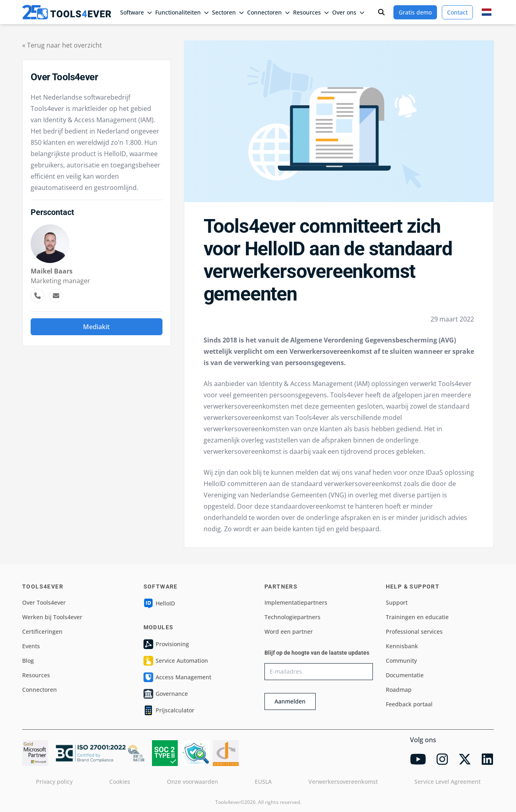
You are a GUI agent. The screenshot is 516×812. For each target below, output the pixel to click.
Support (397, 602)
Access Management (177, 677)
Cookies (120, 782)
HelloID (159, 603)
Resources (311, 12)
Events (31, 646)
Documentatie (405, 675)
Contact (457, 12)
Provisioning (166, 644)
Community (401, 661)
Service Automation (176, 661)
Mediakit (96, 327)
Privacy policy (54, 782)
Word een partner (289, 631)
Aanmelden (290, 701)
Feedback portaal (409, 704)
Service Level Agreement (447, 782)
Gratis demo (415, 12)
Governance (166, 694)
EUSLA (263, 782)
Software (136, 12)
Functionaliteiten (182, 12)
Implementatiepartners (296, 602)
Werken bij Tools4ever (52, 617)
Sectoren (228, 12)
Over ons (348, 12)
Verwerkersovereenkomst (343, 782)
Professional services (414, 631)
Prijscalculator (169, 710)
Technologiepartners (292, 617)
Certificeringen (42, 631)
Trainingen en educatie (417, 617)
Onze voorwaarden (192, 782)
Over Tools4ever (44, 602)
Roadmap (399, 690)
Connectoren (268, 12)
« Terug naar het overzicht (62, 45)
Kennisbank (402, 646)
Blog (28, 661)
